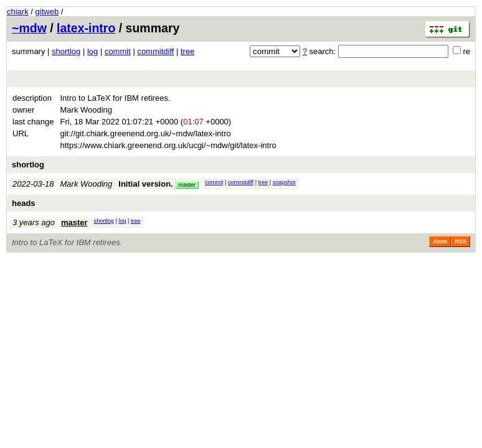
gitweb (47, 12)
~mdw (29, 28)
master (187, 185)
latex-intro (86, 28)
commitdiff (155, 51)
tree (187, 51)
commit (118, 51)
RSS (461, 241)
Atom (440, 241)
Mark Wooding (87, 184)
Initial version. (145, 184)
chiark (18, 12)
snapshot (284, 182)
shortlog (66, 51)
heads (24, 203)
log (92, 51)
